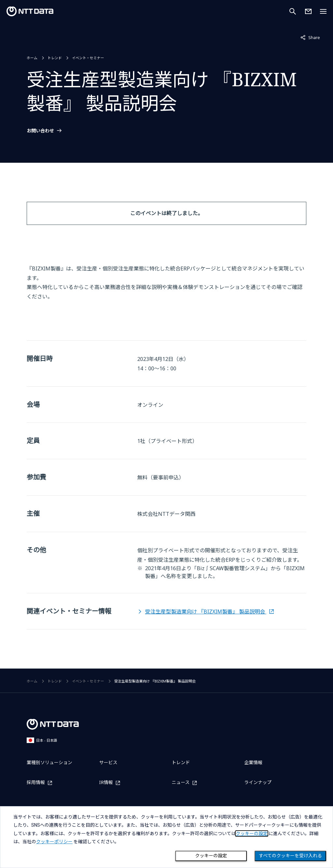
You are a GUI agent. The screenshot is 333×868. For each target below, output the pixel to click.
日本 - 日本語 (42, 740)
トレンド (55, 58)
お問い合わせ (40, 131)
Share (310, 37)
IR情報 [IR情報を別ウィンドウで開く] (106, 783)
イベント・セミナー (88, 58)
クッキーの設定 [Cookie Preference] (211, 856)
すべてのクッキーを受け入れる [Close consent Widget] (290, 856)
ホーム (32, 58)
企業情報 (253, 762)
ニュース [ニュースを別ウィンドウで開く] (181, 783)
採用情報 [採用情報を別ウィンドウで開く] (36, 783)
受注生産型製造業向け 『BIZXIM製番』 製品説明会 (206, 612)
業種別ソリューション (49, 762)
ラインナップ (258, 782)
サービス (108, 762)
